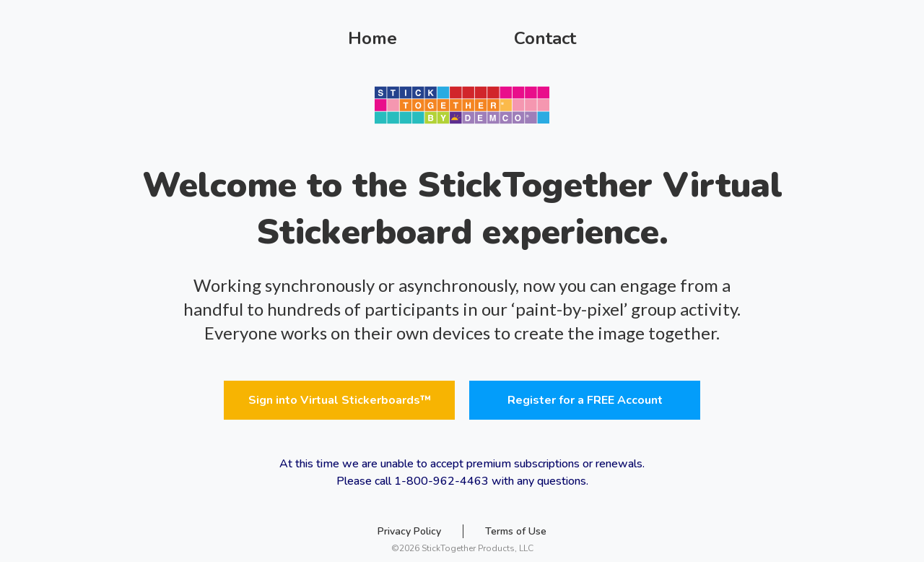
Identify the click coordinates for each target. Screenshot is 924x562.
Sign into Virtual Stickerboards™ (340, 400)
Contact (545, 38)
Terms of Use (516, 531)
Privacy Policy (409, 531)
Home (372, 38)
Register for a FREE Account (585, 400)
